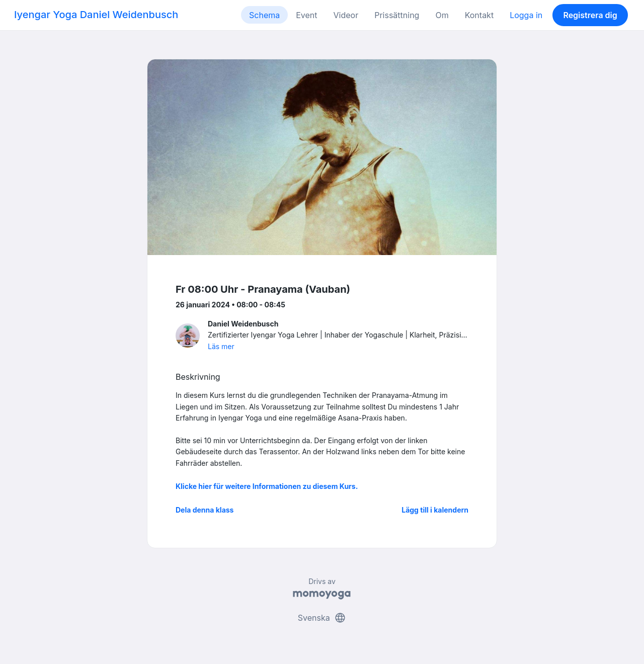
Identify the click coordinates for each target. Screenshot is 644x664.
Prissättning (397, 15)
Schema (264, 15)
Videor (346, 15)
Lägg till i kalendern (435, 510)
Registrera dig (590, 15)
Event (306, 15)
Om (442, 15)
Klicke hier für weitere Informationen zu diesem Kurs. (267, 486)
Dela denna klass (205, 510)
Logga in (526, 15)
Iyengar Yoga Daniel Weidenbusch (96, 15)
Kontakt (479, 15)
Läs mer (221, 346)
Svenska (322, 618)
